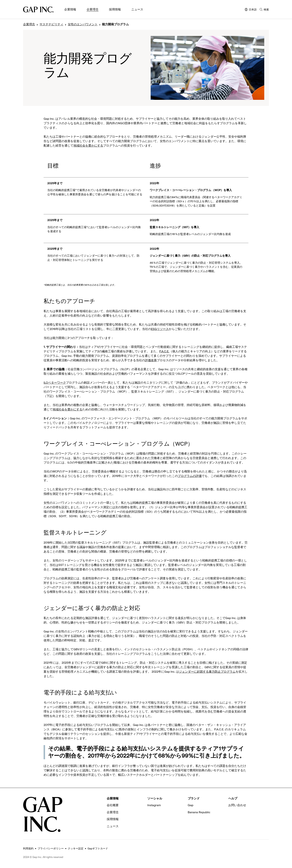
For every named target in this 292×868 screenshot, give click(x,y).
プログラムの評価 (190, 476)
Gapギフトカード (98, 848)
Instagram (154, 805)
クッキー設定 (76, 848)
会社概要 (113, 805)
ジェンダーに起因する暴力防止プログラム (207, 672)
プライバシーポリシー (51, 848)
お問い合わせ (237, 805)
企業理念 (93, 9)
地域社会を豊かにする (88, 146)
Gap (191, 805)
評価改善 (151, 360)
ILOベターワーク (55, 383)
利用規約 (28, 848)
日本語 (251, 10)
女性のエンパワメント (83, 24)
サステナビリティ (51, 24)
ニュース (137, 9)
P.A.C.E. (164, 351)
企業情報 (70, 9)
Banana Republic (199, 812)
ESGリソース (160, 329)
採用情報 (115, 9)
